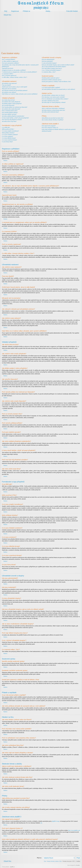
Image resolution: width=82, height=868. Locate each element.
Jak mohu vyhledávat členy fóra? (50, 101)
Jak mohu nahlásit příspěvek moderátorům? (13, 116)
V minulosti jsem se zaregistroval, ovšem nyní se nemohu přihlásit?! (19, 72)
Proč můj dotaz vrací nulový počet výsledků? (53, 97)
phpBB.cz (12, 867)
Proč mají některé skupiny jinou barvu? (52, 68)
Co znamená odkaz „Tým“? (49, 72)
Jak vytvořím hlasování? (8, 105)
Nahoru (5, 161)
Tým (45, 861)
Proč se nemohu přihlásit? (9, 59)
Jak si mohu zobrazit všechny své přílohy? (53, 120)
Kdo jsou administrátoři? (48, 59)
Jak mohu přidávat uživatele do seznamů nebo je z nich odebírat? (58, 89)
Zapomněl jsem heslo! (8, 68)
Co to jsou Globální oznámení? (10, 135)
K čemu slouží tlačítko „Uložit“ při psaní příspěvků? (15, 118)
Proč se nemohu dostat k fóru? (10, 111)
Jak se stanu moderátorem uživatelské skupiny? (54, 67)
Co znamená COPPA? (8, 74)
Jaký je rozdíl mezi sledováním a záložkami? (53, 108)
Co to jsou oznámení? (7, 136)
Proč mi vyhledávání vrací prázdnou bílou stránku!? (55, 99)
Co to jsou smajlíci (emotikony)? (10, 131)
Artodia (78, 865)
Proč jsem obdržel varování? (9, 114)
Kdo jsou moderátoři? (47, 61)
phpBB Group (56, 821)
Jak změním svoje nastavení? (9, 83)
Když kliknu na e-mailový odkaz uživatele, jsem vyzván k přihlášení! (20, 94)
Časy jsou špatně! (6, 85)
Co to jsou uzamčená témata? (9, 140)
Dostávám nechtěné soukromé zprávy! (52, 80)
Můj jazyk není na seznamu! (9, 89)
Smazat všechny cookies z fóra (54, 861)
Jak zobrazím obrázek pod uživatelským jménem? (15, 90)
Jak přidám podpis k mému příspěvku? (12, 104)
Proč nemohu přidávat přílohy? (10, 112)
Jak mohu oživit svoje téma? (9, 121)
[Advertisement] (41, 34)
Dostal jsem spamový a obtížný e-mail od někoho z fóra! (56, 82)
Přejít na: (39, 858)
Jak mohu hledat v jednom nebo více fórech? (53, 95)
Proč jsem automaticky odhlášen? (11, 63)
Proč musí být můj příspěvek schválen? (12, 120)
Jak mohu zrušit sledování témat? (50, 112)
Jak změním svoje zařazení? (9, 92)
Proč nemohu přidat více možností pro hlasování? (15, 107)
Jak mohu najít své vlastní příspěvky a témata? (54, 102)
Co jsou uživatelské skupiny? (49, 63)
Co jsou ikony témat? (7, 142)
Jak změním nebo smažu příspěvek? (11, 102)
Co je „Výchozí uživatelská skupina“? (52, 70)
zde (41, 823)
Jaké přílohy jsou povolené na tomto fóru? (53, 118)
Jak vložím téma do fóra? (8, 100)
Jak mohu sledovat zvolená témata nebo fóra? (53, 110)
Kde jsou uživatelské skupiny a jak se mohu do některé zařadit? (58, 65)
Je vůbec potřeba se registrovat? (10, 61)
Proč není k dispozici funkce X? (50, 128)
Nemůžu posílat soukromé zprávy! (51, 78)
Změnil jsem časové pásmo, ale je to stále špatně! (15, 87)
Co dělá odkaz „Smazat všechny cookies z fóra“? (15, 77)
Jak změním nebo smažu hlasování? (11, 109)
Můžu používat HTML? (8, 129)
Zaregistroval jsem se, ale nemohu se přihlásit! (14, 70)
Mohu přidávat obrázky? (8, 133)
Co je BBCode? (6, 127)
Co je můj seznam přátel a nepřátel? (51, 87)
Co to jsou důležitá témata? (9, 138)
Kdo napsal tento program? (49, 126)
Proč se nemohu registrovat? (9, 75)
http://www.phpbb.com (74, 830)
